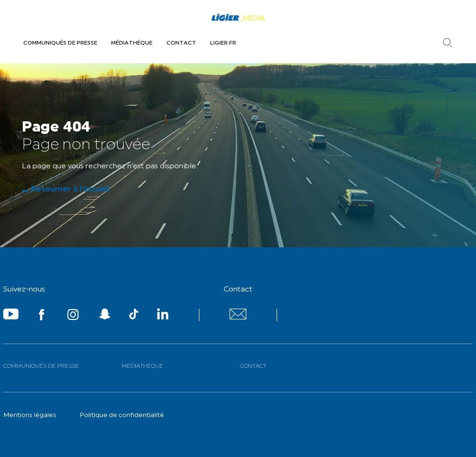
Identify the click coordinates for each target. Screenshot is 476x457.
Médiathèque (132, 43)
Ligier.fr (223, 43)
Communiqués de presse (60, 43)
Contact (181, 43)
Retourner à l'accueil (70, 190)
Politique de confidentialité (122, 415)
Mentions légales (30, 415)
